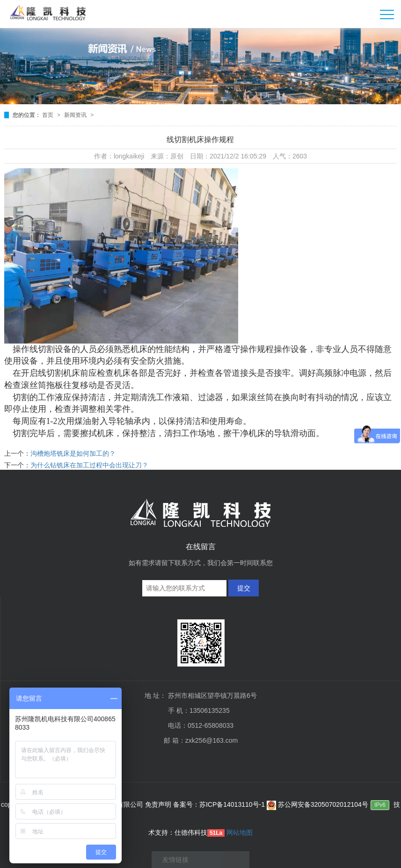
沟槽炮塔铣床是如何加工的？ (73, 453)
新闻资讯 (76, 115)
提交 (244, 588)
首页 (48, 115)
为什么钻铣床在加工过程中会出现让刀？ (89, 465)
